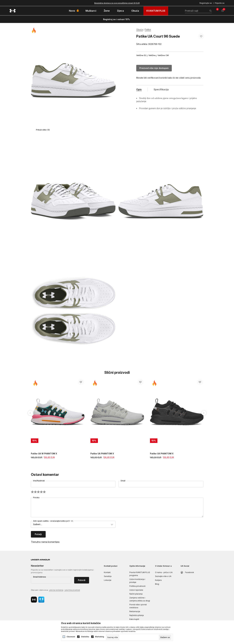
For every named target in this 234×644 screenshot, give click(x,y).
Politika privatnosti (137, 586)
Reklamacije (135, 611)
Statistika (85, 637)
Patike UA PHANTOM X (102, 454)
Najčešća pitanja (137, 615)
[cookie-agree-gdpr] (165, 637)
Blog (157, 584)
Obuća (140, 29)
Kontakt (107, 572)
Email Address (40, 577)
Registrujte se (206, 3)
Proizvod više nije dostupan (154, 68)
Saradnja (108, 576)
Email (123, 481)
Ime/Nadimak (39, 481)
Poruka (36, 498)
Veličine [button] (152, 55)
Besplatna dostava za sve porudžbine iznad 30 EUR (117, 3)
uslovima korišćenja (56, 590)
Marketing (100, 637)
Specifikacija (161, 89)
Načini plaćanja (136, 594)
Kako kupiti (134, 619)
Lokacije (108, 580)
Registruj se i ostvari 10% (116, 19)
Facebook (190, 572)
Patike (148, 29)
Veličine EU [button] (141, 55)
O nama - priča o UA (164, 572)
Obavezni (71, 637)
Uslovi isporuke (136, 590)
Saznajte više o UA (163, 576)
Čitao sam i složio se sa (55, 590)
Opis (139, 89)
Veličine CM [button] (163, 55)
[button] (201, 40)
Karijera (158, 580)
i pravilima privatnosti (72, 590)
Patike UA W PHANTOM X (44, 454)
